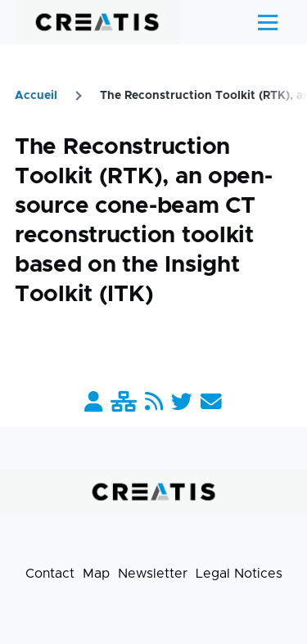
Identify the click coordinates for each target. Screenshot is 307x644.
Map (96, 574)
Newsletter (153, 574)
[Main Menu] (268, 22)
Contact (50, 574)
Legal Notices (239, 574)
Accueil (36, 96)
